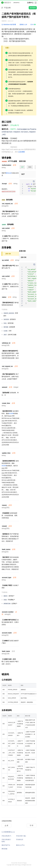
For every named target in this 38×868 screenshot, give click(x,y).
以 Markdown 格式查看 (9, 24)
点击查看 (21, 152)
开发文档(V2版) (21, 836)
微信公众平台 (20, 845)
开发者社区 (20, 839)
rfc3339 (11, 413)
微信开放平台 (6, 845)
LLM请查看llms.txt (8, 832)
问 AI (33, 24)
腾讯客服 (4, 849)
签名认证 (9, 173)
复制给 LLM (23, 24)
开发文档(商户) (6, 836)
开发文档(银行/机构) (6, 840)
